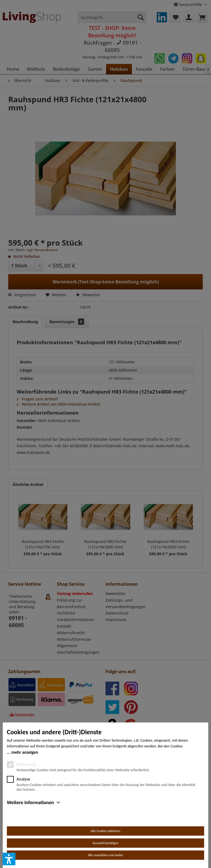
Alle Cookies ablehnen (105, 831)
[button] (9, 859)
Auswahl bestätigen (106, 843)
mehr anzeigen (25, 752)
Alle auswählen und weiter (106, 855)
